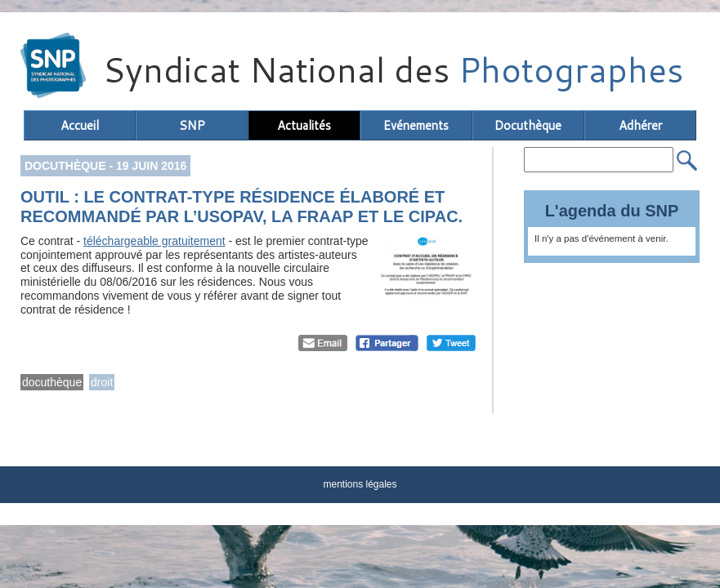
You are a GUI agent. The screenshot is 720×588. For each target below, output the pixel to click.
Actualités (304, 125)
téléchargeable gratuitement (154, 241)
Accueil (80, 125)
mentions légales (360, 484)
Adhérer (640, 125)
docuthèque (52, 382)
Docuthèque (528, 125)
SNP (192, 125)
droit (102, 382)
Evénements (416, 125)
